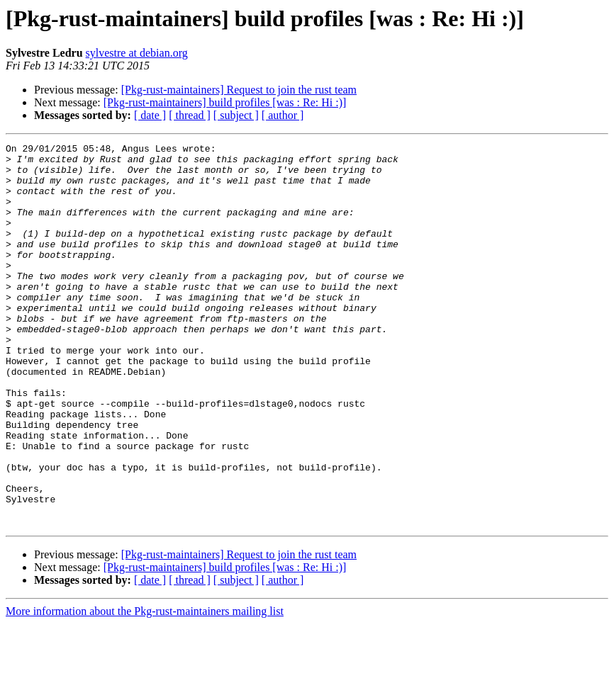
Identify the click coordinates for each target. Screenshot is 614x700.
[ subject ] (236, 115)
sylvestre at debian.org (137, 53)
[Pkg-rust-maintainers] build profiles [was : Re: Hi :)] (225, 102)
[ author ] (283, 115)
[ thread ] (190, 115)
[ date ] (150, 115)
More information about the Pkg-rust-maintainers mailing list (145, 688)
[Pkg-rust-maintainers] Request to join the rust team (239, 90)
